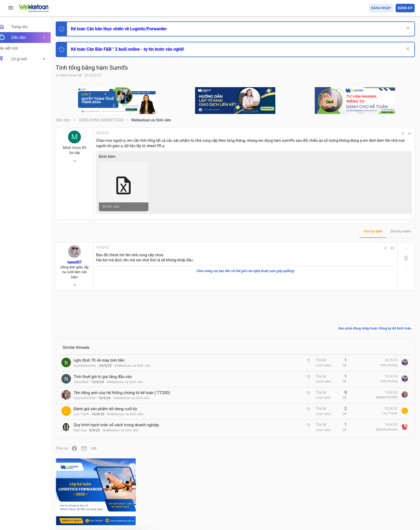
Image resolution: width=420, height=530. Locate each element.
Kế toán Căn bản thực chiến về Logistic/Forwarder (125, 29)
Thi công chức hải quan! (382, 305)
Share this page (381, 473)
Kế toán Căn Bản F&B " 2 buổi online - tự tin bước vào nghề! (134, 49)
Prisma (69, 495)
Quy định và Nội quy (325, 495)
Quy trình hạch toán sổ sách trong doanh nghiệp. (123, 420)
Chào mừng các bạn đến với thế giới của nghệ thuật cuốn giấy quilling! (212, 266)
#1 (337, 134)
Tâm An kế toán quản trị (373, 443)
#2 (320, 243)
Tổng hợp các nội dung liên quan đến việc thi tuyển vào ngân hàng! (385, 365)
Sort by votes (328, 226)
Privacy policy (354, 495)
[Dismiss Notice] (407, 29)
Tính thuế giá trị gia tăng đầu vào (109, 371)
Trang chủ (391, 495)
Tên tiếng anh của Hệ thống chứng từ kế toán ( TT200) (128, 387)
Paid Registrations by (105, 513)
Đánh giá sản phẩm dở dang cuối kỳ (111, 403)
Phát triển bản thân (377, 296)
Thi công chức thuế (377, 415)
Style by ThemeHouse (80, 518)
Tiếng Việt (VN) (95, 495)
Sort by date (300, 226)
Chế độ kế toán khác (378, 385)
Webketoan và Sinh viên (138, 360)
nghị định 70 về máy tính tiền (105, 355)
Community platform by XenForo (108, 508)
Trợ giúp (374, 495)
